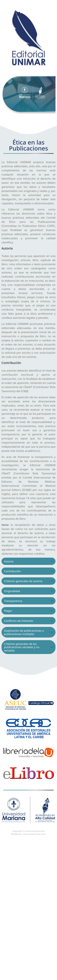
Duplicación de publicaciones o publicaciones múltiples (24, 632)
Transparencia (13, 601)
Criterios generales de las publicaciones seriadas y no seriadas (22, 647)
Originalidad (12, 591)
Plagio (8, 611)
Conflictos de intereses (19, 621)
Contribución (12, 571)
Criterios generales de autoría (23, 581)
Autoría (9, 561)
